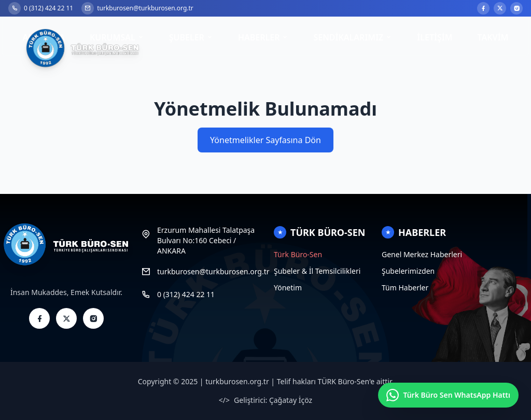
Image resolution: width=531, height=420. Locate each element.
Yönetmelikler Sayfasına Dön (265, 140)
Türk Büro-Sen (298, 254)
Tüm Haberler (405, 288)
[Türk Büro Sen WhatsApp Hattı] (448, 395)
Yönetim (288, 288)
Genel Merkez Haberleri (422, 254)
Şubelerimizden (408, 271)
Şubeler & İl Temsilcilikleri (317, 271)
